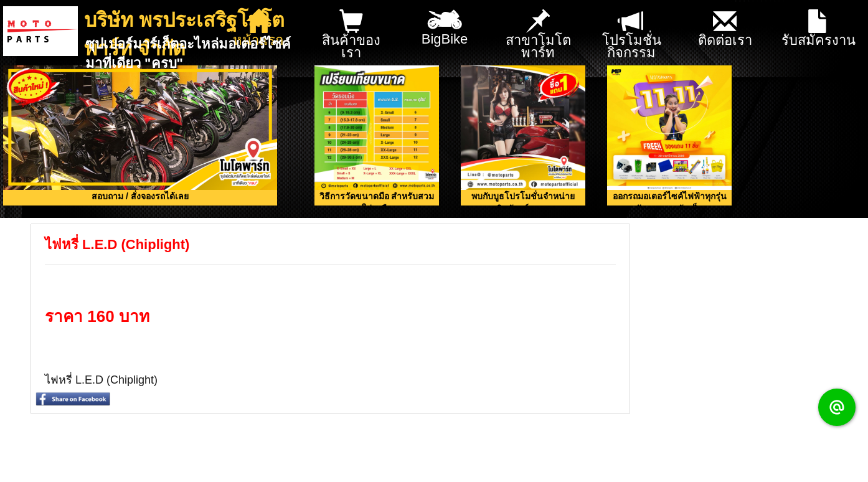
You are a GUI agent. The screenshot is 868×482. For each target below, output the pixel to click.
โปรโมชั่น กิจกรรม (632, 35)
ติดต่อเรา (725, 29)
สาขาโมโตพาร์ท (538, 35)
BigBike (445, 24)
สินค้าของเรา (351, 35)
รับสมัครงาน (818, 29)
